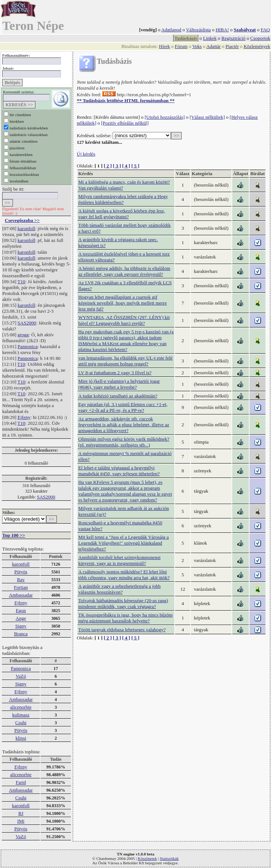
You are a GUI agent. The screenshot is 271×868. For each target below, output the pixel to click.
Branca (21, 634)
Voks (197, 46)
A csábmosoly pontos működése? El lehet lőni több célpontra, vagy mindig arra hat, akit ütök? (124, 575)
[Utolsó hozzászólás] (165, 117)
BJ (21, 813)
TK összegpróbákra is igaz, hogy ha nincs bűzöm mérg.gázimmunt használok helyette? (126, 618)
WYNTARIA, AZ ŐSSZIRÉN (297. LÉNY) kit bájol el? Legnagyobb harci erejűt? (124, 320)
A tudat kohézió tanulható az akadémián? (118, 396)
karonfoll (27, 228)
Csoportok (260, 38)
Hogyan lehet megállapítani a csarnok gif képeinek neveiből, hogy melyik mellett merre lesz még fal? (123, 303)
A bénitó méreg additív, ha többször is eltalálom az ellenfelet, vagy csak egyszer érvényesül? (124, 271)
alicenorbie (21, 707)
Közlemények (257, 46)
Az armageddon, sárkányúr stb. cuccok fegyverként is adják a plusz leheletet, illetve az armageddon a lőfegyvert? (124, 425)
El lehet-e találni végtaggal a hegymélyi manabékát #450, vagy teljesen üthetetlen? (119, 471)
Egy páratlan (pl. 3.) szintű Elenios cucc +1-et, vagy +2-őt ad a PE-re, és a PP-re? (123, 407)
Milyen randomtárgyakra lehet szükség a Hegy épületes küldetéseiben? (123, 199)
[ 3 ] (117, 166)
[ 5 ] (135, 166)
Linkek (210, 38)
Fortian (21, 587)
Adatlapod (171, 30)
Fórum (181, 46)
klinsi (21, 738)
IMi (21, 821)
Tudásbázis (186, 38)
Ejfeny (24, 417)
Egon (21, 610)
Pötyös (21, 572)
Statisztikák (169, 858)
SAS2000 (27, 323)
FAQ (265, 30)
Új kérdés (86, 154)
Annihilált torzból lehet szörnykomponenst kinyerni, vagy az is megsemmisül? (119, 560)
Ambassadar (21, 595)
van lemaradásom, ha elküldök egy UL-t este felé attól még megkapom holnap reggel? (126, 361)
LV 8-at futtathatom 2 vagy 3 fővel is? (115, 373)
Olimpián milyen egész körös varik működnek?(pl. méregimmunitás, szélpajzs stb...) (124, 442)
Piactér (232, 46)
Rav (21, 579)
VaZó (21, 676)
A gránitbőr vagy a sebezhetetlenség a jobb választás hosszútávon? (119, 589)
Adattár (214, 46)
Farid (21, 782)
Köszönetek (147, 858)
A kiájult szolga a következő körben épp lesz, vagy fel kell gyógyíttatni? (122, 214)
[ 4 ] (126, 166)
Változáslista (198, 30)
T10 (21, 282)
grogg (23, 335)
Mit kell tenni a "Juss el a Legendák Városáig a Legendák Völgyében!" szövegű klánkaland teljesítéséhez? (124, 543)
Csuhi (21, 723)
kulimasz (21, 715)
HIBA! (222, 30)
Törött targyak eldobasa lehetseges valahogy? (122, 630)
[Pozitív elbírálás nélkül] (125, 123)
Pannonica (28, 346)
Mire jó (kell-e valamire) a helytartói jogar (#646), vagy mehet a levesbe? (119, 384)
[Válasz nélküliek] (207, 117)
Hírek (165, 46)
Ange (21, 618)
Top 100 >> (14, 535)
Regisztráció (234, 38)
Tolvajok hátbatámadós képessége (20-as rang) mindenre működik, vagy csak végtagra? (123, 603)
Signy (21, 626)
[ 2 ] (108, 166)
